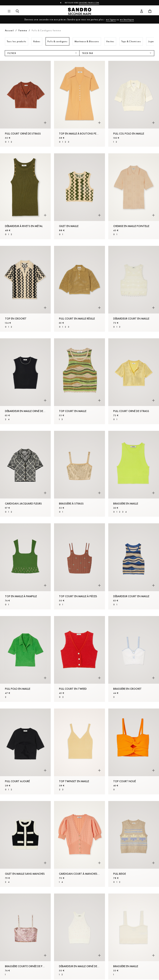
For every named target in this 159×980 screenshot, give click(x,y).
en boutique (127, 19)
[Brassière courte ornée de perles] (25, 936)
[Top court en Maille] (79, 381)
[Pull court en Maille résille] (79, 289)
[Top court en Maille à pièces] (79, 566)
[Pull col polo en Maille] (134, 104)
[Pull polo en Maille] (25, 659)
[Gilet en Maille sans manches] (25, 844)
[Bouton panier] (150, 11)
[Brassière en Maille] (134, 474)
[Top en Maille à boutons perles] (79, 104)
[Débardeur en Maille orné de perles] (25, 381)
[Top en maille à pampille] (25, 566)
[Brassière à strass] (79, 474)
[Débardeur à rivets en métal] (25, 196)
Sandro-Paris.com (89, 3)
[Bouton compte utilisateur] (142, 11)
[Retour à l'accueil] (80, 11)
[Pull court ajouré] (25, 751)
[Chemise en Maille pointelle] (134, 196)
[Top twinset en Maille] (79, 751)
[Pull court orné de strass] (25, 104)
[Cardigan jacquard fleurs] (25, 474)
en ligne (111, 19)
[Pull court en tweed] (79, 659)
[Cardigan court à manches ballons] (79, 844)
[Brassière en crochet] (134, 659)
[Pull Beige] (134, 844)
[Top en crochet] (25, 289)
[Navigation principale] (9, 11)
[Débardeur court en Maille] (134, 289)
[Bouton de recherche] (17, 11)
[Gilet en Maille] (79, 196)
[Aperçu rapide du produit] (45, 123)
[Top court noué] (134, 751)
